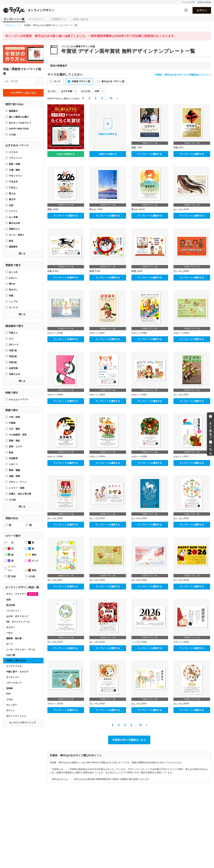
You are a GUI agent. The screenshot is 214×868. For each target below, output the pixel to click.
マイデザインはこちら (23, 93)
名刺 (8, 600)
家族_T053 (137, 148)
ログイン (202, 10)
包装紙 (9, 688)
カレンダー (12, 705)
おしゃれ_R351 (55, 580)
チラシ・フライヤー (22, 594)
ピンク (33, 561)
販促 (11, 241)
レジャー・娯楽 (17, 488)
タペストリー (13, 677)
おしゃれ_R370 (181, 209)
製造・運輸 (14, 470)
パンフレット (13, 611)
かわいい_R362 (139, 395)
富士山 (12, 194)
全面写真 (13, 368)
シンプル (13, 302)
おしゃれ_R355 (97, 518)
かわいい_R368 (55, 333)
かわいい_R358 (139, 457)
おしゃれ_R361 (181, 395)
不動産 (12, 423)
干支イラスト (16, 176)
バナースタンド (14, 683)
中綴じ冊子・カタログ (17, 672)
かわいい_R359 (97, 457)
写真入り (13, 333)
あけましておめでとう (20, 123)
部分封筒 (11, 605)
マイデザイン (36, 19)
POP (8, 694)
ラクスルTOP (188, 2)
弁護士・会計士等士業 (20, 494)
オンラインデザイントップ (22, 723)
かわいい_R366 (139, 333)
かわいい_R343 (55, 704)
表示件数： (87, 91)
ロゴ (11, 339)
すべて (57, 81)
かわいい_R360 (55, 457)
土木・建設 (14, 429)
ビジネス (13, 152)
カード (9, 644)
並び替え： (53, 91)
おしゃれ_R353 (139, 518)
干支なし (13, 188)
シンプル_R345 (139, 642)
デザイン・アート (18, 482)
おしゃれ (13, 272)
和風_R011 (179, 148)
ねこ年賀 (13, 217)
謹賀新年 (13, 111)
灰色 (12, 576)
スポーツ (13, 464)
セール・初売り (17, 235)
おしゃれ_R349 (139, 580)
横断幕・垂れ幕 (14, 638)
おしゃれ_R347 (55, 642)
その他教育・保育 (18, 435)
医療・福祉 (14, 441)
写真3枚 (13, 362)
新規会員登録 (204, 2)
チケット (11, 710)
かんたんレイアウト (19, 399)
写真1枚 (13, 351)
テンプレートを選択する (150, 154)
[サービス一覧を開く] (186, 10)
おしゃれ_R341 (139, 704)
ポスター (11, 627)
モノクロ (13, 307)
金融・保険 (14, 476)
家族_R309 (137, 271)
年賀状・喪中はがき (16, 661)
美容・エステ (16, 447)
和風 (11, 296)
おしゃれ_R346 (97, 642)
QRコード (14, 345)
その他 (12, 500)
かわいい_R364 (55, 395)
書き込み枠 (14, 223)
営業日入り (14, 229)
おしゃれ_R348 (181, 580)
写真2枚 (13, 356)
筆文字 (12, 199)
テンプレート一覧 (14, 19)
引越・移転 (14, 170)
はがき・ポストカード (17, 616)
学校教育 (13, 458)
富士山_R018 (138, 209)
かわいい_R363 (97, 395)
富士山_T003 (96, 209)
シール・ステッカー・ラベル (21, 650)
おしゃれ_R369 (181, 271)
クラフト (13, 211)
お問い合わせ (81, 19)
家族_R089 (53, 209)
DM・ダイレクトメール (18, 622)
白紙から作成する (108, 154)
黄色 (32, 555)
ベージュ (12, 568)
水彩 (11, 205)
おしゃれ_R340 (181, 704)
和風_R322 (53, 271)
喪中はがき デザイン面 (113, 81)
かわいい (13, 278)
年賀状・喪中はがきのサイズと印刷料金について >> (183, 75)
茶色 (32, 570)
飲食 (11, 452)
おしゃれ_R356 (55, 518)
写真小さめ (14, 374)
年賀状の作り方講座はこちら (129, 740)
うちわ (9, 699)
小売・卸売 (14, 417)
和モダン (13, 290)
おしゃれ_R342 (97, 704)
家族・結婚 (14, 164)
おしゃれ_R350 (97, 580)
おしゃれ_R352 (181, 518)
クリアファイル (14, 666)
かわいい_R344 (181, 642)
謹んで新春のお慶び (19, 117)
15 (111, 98)
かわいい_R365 (181, 333)
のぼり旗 (11, 655)
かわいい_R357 (181, 457)
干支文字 (13, 182)
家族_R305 (95, 271)
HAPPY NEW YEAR (19, 129)
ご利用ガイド (58, 19)
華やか (12, 284)
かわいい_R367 (97, 333)
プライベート (16, 158)
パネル (9, 633)
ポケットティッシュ (16, 716)
